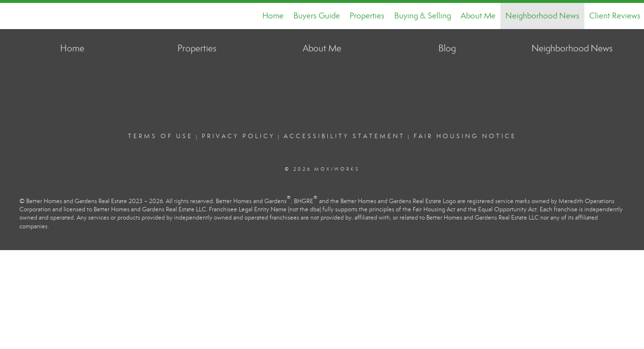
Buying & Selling (423, 16)
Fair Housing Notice (465, 136)
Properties (367, 16)
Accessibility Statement (344, 136)
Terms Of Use (161, 136)
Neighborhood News (542, 16)
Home (273, 16)
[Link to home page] (12, 16)
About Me (478, 16)
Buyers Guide (317, 16)
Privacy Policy (238, 136)
